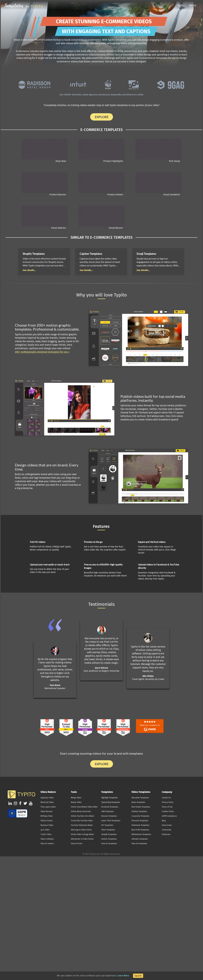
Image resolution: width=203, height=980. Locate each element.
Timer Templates (108, 830)
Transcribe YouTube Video (82, 821)
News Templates (138, 802)
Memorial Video (47, 802)
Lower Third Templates (111, 821)
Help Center (167, 825)
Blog (164, 821)
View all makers (47, 844)
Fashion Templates (109, 839)
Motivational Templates (141, 834)
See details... (29, 270)
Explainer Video (47, 798)
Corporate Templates (140, 816)
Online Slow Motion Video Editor (84, 807)
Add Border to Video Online (82, 839)
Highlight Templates (109, 798)
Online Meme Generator (81, 811)
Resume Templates (109, 816)
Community (166, 830)
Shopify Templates (109, 834)
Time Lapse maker (48, 807)
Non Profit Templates (140, 830)
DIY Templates (107, 825)
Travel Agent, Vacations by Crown (148, 679)
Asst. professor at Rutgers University (102, 671)
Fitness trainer (47, 821)
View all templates (109, 844)
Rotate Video (76, 802)
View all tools (77, 844)
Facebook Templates (110, 807)
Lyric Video (45, 830)
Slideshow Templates (140, 825)
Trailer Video (46, 834)
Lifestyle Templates (140, 839)
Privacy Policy (168, 802)
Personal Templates (140, 821)
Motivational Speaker (55, 688)
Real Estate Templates (141, 807)
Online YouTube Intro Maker (83, 816)
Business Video (47, 825)
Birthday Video (47, 816)
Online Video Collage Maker (83, 834)
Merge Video (76, 798)
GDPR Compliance (169, 816)
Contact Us (166, 798)
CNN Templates (108, 811)
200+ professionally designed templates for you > (42, 352)
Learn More (123, 976)
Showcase (166, 834)
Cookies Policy (168, 811)
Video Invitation (47, 839)
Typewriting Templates (111, 802)
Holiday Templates (139, 811)
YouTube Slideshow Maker (82, 825)
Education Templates (140, 798)
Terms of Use (167, 807)
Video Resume (47, 811)
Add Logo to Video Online (81, 830)
